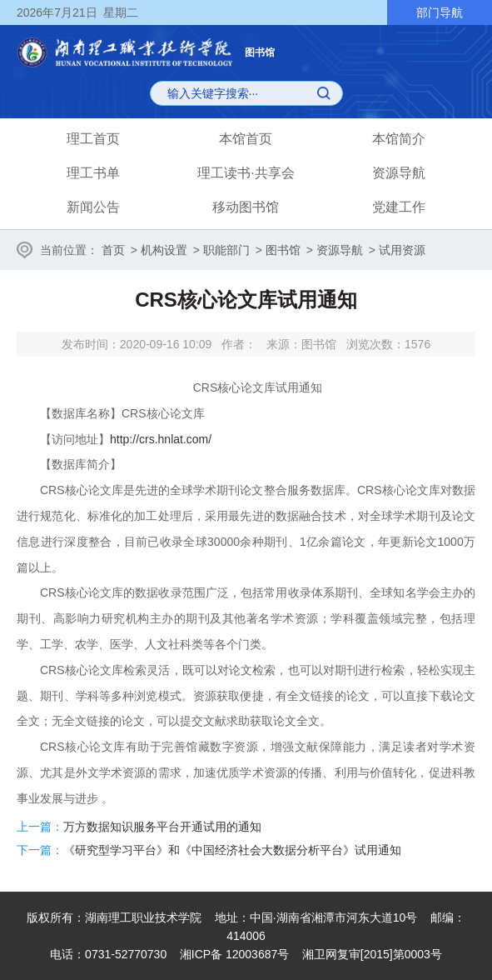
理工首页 (93, 139)
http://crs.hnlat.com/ (161, 439)
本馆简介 (399, 139)
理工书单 (93, 173)
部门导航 (440, 12)
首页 (113, 250)
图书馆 (283, 250)
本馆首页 (246, 139)
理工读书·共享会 (246, 173)
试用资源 (402, 250)
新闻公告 (93, 207)
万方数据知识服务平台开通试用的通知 (162, 827)
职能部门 (226, 250)
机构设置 (164, 250)
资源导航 (399, 173)
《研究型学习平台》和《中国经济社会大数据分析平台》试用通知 (232, 850)
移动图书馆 (246, 207)
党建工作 (399, 207)
